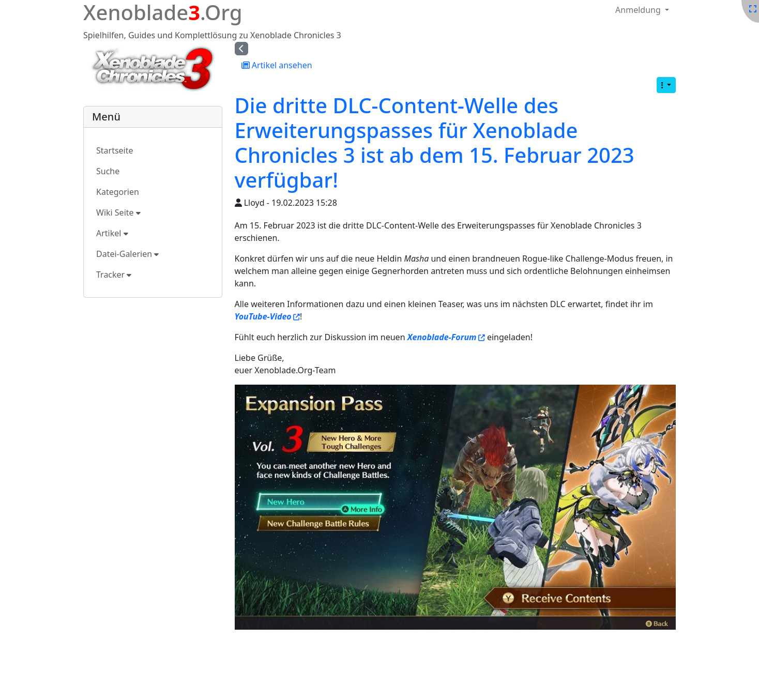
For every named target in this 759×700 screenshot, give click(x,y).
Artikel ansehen (277, 65)
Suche (108, 171)
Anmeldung (639, 10)
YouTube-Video (263, 316)
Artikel (112, 233)
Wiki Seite (118, 212)
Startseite (115, 150)
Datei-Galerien (127, 254)
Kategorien (118, 192)
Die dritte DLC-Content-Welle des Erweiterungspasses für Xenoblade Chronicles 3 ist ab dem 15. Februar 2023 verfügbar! (435, 142)
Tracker (114, 275)
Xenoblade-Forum (442, 337)
